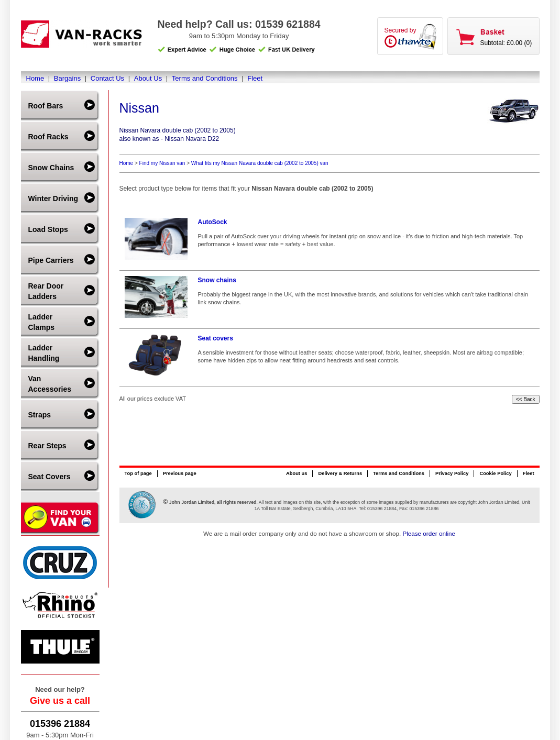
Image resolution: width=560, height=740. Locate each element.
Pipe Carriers (51, 260)
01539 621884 (288, 24)
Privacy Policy (452, 473)
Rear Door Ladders (46, 291)
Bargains (67, 78)
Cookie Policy (495, 473)
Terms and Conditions (205, 78)
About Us (148, 78)
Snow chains (217, 280)
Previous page (180, 473)
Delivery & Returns (340, 473)
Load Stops (48, 229)
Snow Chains (51, 168)
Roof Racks (48, 137)
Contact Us (107, 78)
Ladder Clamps (42, 322)
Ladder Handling (44, 353)
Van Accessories (50, 384)
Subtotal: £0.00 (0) (506, 43)
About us (297, 473)
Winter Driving (53, 198)
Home (35, 78)
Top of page (138, 473)
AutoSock (213, 222)
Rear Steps (47, 446)
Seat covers (216, 338)
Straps (40, 415)
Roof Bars (46, 106)
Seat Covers (50, 477)
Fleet (255, 78)
